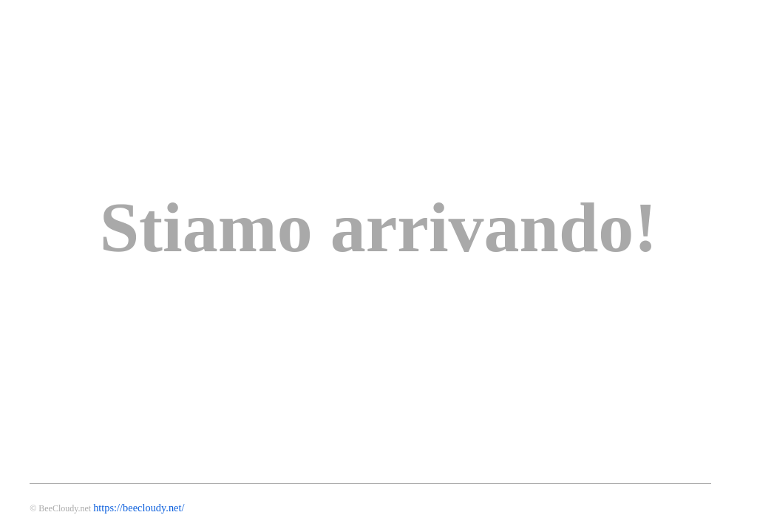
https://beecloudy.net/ (139, 508)
